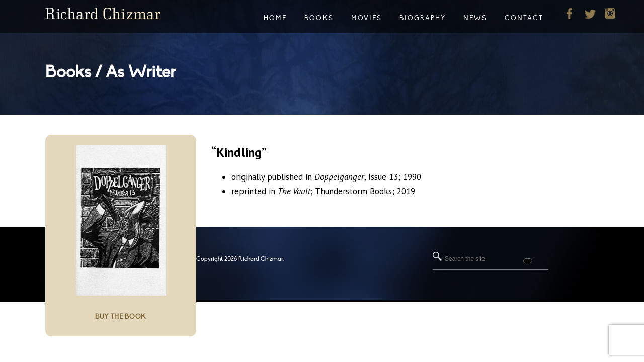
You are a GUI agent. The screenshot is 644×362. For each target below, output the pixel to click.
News (475, 18)
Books (319, 18)
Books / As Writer (110, 72)
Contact (524, 18)
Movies (367, 18)
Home (275, 18)
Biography (423, 18)
